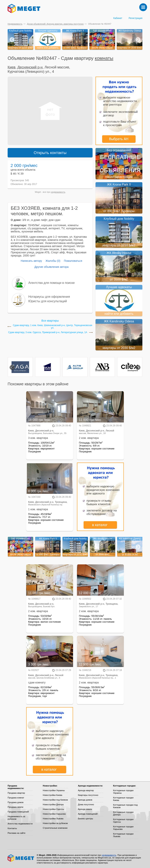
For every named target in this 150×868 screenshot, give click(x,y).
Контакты (12, 828)
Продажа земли (15, 807)
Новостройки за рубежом (55, 823)
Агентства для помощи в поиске (51, 283)
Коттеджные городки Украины (123, 792)
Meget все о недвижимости (21, 858)
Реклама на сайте (17, 833)
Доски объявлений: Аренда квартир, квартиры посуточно (55, 24)
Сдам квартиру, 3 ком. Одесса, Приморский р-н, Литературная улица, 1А (48, 332)
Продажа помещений (18, 812)
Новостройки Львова (53, 819)
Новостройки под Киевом (55, 800)
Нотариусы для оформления (49, 297)
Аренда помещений (88, 814)
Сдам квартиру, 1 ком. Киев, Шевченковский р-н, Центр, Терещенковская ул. (53, 327)
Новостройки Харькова (54, 814)
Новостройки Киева (52, 795)
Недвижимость (15, 24)
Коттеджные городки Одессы (123, 821)
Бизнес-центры (85, 819)
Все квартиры (50, 321)
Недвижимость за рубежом (16, 818)
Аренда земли (85, 809)
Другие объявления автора (51, 267)
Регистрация (136, 18)
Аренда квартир (86, 790)
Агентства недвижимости (20, 824)
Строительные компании (55, 828)
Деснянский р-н (30, 67)
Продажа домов (16, 802)
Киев (12, 67)
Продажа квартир (16, 793)
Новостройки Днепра (53, 804)
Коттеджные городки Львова (123, 835)
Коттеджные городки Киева (123, 799)
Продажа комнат (16, 798)
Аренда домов (85, 800)
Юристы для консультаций (48, 301)
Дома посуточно (86, 804)
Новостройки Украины (54, 790)
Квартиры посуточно (88, 795)
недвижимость (58, 192)
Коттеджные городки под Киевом (125, 806)
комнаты (104, 58)
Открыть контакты (50, 153)
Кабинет (118, 18)
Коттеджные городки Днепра (123, 813)
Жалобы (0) (53, 261)
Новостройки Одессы (53, 809)
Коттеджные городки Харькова (123, 828)
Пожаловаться (73, 261)
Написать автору (31, 261)
